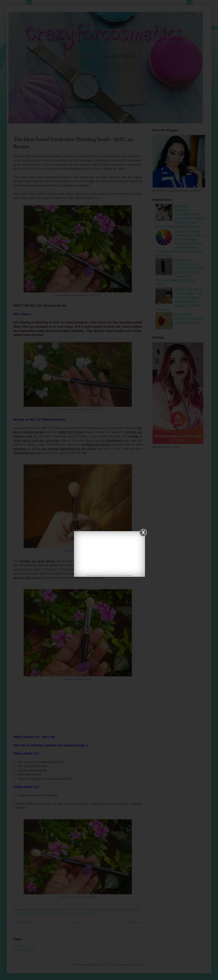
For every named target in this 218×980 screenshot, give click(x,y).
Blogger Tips (103, 575)
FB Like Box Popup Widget (121, 575)
